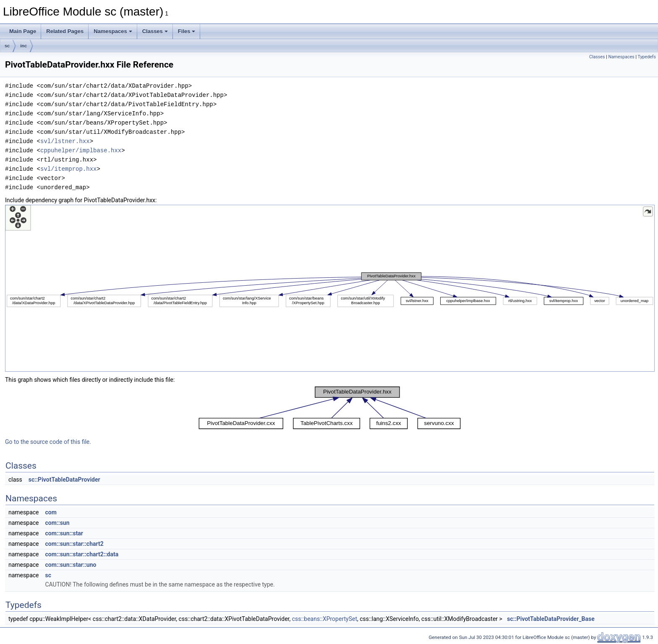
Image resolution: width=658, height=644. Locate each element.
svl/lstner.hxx (65, 141)
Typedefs (647, 57)
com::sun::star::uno (70, 565)
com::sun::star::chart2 (74, 544)
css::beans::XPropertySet (325, 619)
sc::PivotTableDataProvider (64, 480)
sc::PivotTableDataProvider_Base (551, 619)
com (51, 512)
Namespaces (113, 31)
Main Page (23, 31)
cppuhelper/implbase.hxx (81, 150)
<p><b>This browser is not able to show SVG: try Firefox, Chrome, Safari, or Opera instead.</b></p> (330, 288)
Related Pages (65, 31)
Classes (155, 31)
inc (23, 46)
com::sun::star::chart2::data (82, 554)
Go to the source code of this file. (48, 442)
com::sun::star (64, 533)
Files (187, 31)
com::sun (57, 523)
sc (7, 46)
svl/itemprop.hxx (68, 169)
